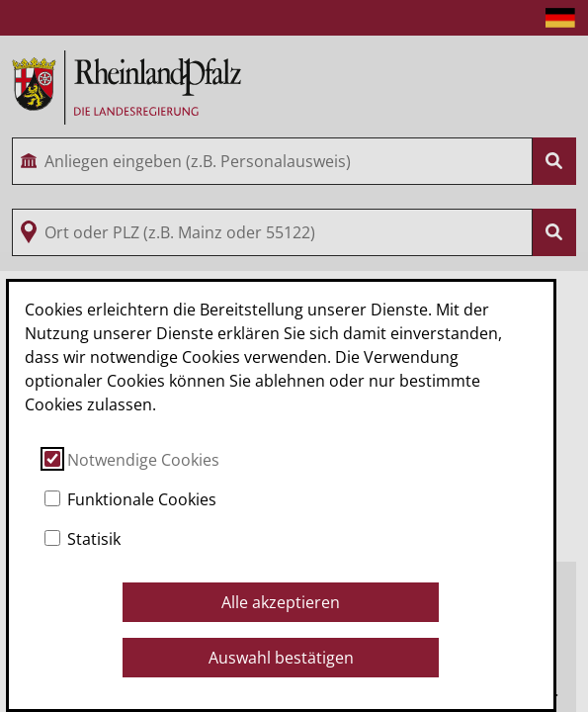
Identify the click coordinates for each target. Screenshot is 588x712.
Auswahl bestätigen (281, 658)
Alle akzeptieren (281, 602)
